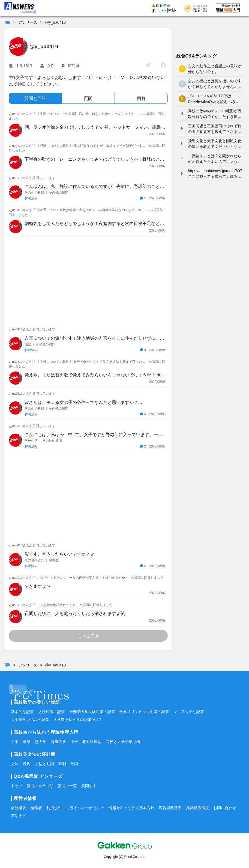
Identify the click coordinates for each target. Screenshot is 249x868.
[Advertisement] (88, 280)
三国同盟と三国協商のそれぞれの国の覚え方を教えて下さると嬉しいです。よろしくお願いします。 (215, 129)
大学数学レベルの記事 (30, 720)
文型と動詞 (44, 764)
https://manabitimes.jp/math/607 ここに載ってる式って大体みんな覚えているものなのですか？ (215, 174)
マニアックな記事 (189, 712)
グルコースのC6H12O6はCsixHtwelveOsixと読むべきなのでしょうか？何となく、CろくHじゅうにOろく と (214, 99)
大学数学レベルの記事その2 (77, 720)
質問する (89, 786)
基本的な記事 (22, 712)
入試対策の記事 (52, 712)
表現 (27, 764)
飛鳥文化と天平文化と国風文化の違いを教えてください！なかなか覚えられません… (215, 144)
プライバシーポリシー (85, 808)
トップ (17, 786)
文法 (15, 764)
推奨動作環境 (197, 808)
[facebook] (163, 66)
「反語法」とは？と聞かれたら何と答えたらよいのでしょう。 (215, 159)
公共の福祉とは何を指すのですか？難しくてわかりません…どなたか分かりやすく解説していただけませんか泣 (215, 84)
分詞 (74, 764)
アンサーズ (28, 22)
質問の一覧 (67, 786)
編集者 (36, 808)
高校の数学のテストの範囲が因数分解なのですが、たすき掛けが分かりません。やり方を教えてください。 (215, 114)
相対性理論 (92, 742)
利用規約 (54, 808)
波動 (27, 742)
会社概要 (19, 808)
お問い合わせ (225, 808)
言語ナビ (19, 816)
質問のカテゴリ (40, 786)
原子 (74, 742)
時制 (62, 764)
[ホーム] (7, 22)
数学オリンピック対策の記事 (144, 712)
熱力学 (41, 742)
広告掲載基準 (170, 808)
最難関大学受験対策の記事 (92, 712)
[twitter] (148, 66)
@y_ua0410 (55, 22)
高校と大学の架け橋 (123, 742)
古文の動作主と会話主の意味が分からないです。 (215, 69)
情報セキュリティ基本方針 (131, 808)
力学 (15, 742)
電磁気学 (58, 742)
